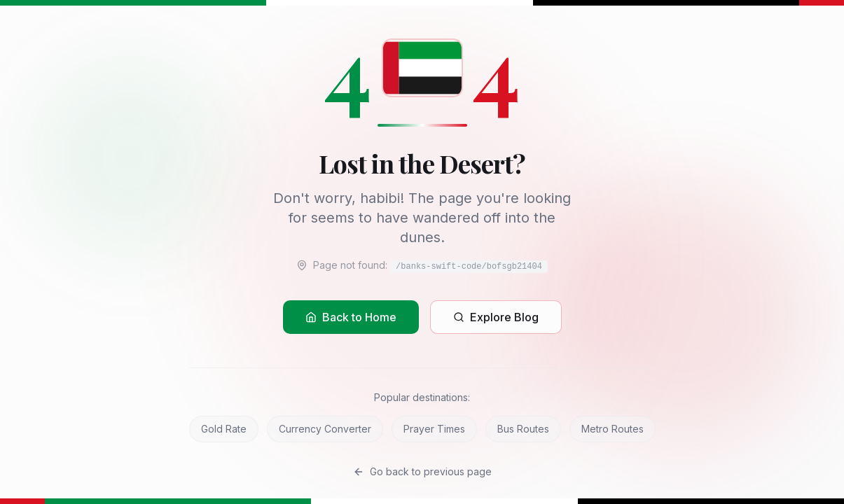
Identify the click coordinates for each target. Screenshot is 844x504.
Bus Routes (523, 429)
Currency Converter (325, 429)
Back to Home (351, 317)
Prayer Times (434, 429)
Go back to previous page (422, 471)
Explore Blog (496, 317)
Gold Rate (224, 429)
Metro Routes (613, 429)
